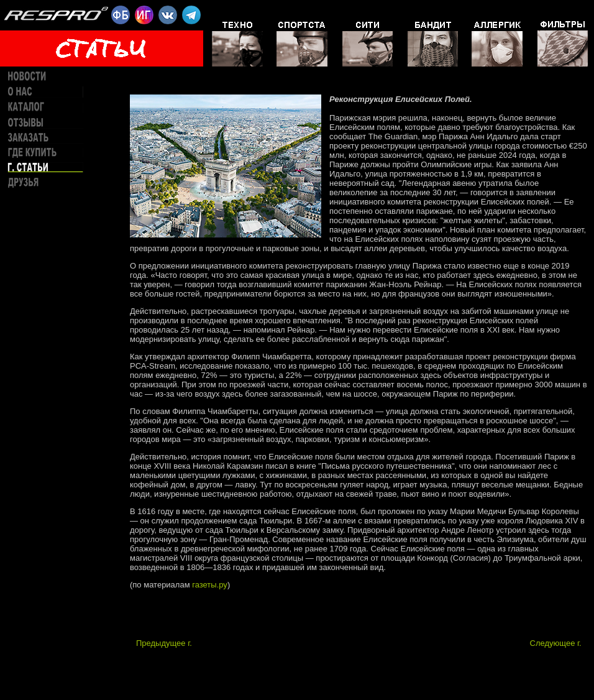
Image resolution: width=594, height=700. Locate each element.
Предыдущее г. (164, 643)
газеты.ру (210, 585)
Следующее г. (556, 643)
